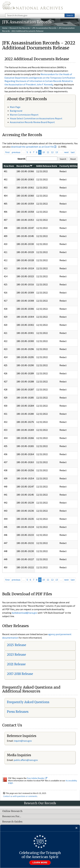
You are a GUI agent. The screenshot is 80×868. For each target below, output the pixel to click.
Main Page (15, 107)
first (7, 152)
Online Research (12, 811)
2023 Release (16, 655)
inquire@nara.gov (23, 741)
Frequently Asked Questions (28, 702)
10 (44, 152)
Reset (73, 159)
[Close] (76, 828)
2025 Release (16, 645)
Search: (22, 159)
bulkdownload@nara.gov (25, 613)
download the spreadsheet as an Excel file (32, 147)
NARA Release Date (47, 166)
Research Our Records (20, 28)
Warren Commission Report (24, 115)
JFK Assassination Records (44, 28)
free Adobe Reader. (37, 778)
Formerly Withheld (70, 166)
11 (48, 152)
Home (5, 28)
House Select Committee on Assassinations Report (36, 118)
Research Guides (12, 822)
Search (70, 15)
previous (16, 152)
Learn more (40, 863)
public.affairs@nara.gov (26, 760)
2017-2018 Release (20, 674)
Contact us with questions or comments (20, 796)
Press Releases (18, 712)
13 (57, 152)
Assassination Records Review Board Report (32, 122)
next (66, 152)
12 (52, 152)
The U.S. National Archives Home (32, 6)
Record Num (24, 166)
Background (16, 111)
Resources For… (12, 816)
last (73, 152)
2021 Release (16, 664)
